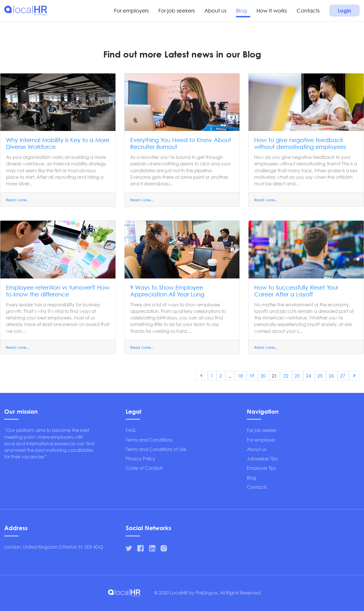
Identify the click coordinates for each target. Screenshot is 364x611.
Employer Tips (261, 468)
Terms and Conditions (149, 440)
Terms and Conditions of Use (156, 449)
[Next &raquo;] (354, 376)
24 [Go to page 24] (309, 376)
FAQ (131, 430)
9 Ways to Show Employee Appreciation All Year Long (167, 291)
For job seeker (262, 430)
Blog (241, 11)
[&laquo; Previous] (202, 376)
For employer (261, 440)
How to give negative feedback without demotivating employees (300, 143)
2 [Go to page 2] (221, 376)
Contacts (308, 11)
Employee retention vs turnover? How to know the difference (58, 291)
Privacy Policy (140, 459)
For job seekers (177, 11)
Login (345, 11)
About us (215, 11)
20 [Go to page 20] (264, 376)
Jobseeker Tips (262, 459)
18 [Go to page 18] (241, 376)
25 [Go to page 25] (320, 376)
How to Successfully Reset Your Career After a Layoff (296, 291)
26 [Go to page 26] (332, 376)
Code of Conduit (144, 468)
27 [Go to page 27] (343, 376)
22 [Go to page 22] (286, 376)
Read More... (18, 200)
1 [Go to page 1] (212, 376)
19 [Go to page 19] (252, 376)
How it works (272, 11)
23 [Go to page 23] (298, 376)
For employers (131, 11)
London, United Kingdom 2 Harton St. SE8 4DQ (54, 547)
